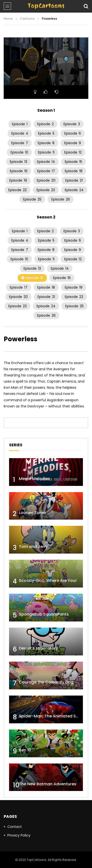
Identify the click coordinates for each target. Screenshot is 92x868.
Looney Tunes (33, 513)
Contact (15, 827)
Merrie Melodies (34, 479)
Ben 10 (25, 750)
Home (8, 19)
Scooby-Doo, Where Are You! (48, 581)
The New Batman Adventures (48, 784)
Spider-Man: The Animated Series (52, 716)
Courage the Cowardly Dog (46, 682)
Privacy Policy (19, 835)
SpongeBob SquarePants (44, 614)
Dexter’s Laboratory (38, 648)
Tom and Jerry (33, 547)
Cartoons (27, 19)
